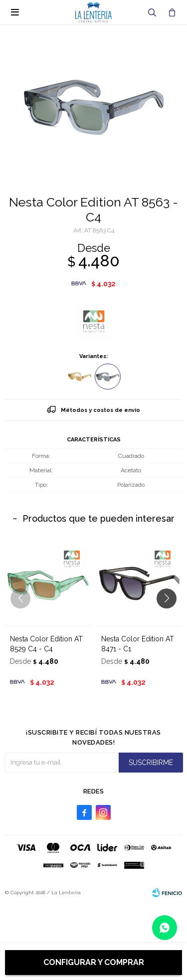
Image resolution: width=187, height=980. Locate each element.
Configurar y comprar (94, 962)
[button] (170, 618)
